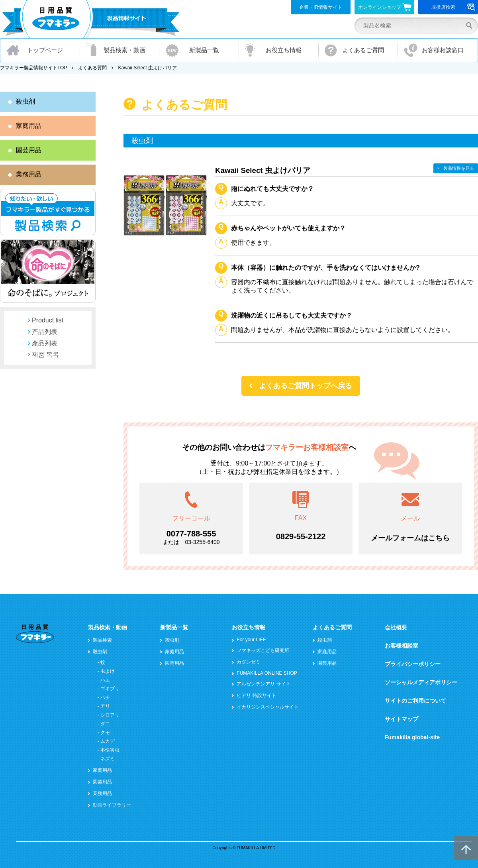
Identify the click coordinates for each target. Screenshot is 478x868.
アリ (105, 706)
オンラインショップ (385, 7)
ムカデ (108, 741)
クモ (105, 732)
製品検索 (102, 640)
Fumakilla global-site (412, 737)
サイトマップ (402, 719)
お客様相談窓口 (443, 50)
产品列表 (45, 332)
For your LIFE (251, 640)
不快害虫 (110, 750)
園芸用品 (29, 150)
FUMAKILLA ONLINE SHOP (267, 673)
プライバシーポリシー (413, 664)
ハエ (105, 680)
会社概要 (396, 627)
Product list (48, 320)
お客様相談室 (402, 646)
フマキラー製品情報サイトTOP (33, 68)
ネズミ (108, 759)
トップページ (45, 50)
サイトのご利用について (415, 701)
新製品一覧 (204, 50)
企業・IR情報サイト (321, 7)
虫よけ (108, 671)
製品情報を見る (459, 168)
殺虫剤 (25, 101)
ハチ (105, 697)
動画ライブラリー (112, 805)
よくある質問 (92, 68)
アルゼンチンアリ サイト (263, 684)
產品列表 (45, 343)
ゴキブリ (110, 689)
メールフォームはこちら (410, 538)
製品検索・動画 (124, 50)
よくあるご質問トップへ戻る (306, 386)
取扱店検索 (454, 7)
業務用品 (29, 174)
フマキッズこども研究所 (263, 650)
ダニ (105, 724)
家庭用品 (29, 126)
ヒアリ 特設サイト (256, 695)
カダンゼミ (249, 662)
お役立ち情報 (284, 50)
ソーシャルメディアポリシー (421, 682)
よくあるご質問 (363, 50)
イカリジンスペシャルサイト (268, 707)
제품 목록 (45, 354)
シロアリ (110, 715)
